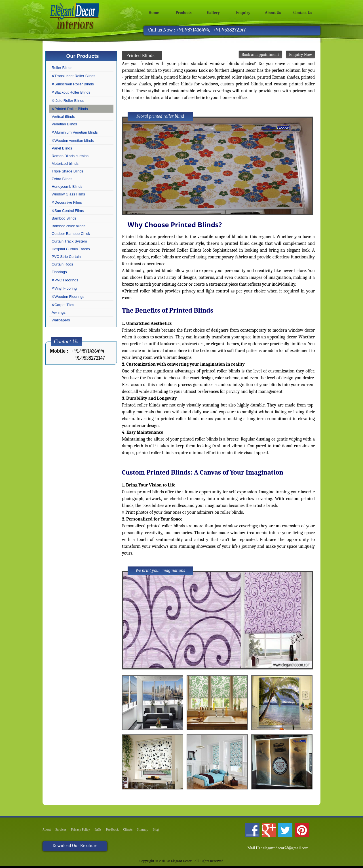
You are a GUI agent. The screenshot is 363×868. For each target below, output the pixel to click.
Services (63, 832)
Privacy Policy (86, 832)
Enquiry (243, 13)
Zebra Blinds (62, 179)
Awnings (59, 312)
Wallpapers (61, 320)
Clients (140, 832)
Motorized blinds (65, 164)
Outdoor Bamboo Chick (71, 234)
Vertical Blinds (63, 116)
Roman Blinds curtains (70, 156)
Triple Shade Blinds (67, 171)
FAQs (105, 832)
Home (154, 13)
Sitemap (156, 832)
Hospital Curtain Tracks (71, 249)
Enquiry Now (300, 54)
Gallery (213, 13)
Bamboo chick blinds (68, 226)
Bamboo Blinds (64, 218)
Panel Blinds (62, 148)
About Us (273, 13)
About (47, 832)
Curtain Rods (62, 264)
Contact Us (303, 13)
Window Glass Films (68, 194)
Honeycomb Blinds (67, 187)
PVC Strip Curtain (66, 257)
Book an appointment (260, 54)
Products (184, 13)
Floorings (59, 272)
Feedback (122, 832)
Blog (171, 832)
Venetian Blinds (64, 124)
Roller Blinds (62, 68)
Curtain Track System (69, 241)
